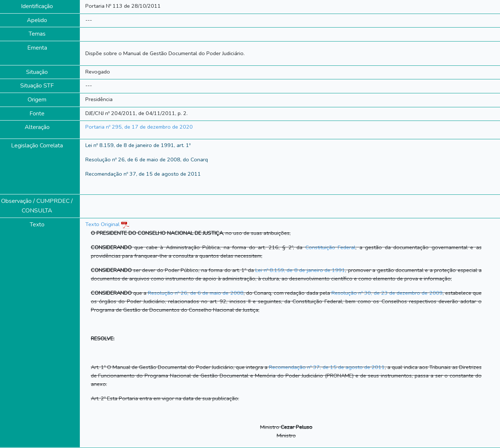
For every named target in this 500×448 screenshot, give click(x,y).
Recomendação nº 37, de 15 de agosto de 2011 (327, 367)
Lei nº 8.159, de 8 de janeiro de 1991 (300, 270)
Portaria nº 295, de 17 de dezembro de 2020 (139, 127)
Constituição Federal (331, 247)
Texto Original (102, 224)
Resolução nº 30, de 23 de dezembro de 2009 (387, 293)
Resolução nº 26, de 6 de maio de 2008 (196, 293)
